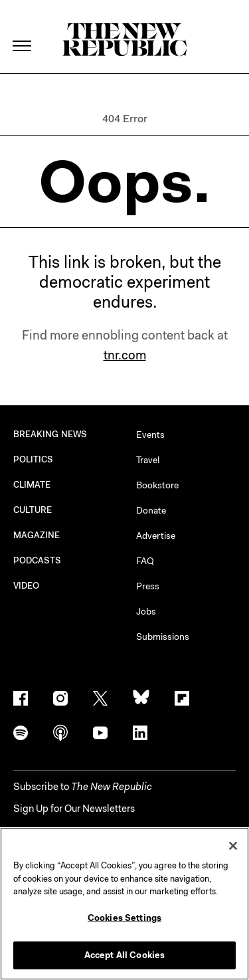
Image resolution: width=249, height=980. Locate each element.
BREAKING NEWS (50, 434)
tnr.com (125, 355)
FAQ (145, 561)
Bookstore (157, 485)
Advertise (156, 536)
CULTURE (33, 510)
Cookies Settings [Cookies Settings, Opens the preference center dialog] (124, 918)
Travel (148, 460)
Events (150, 435)
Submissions (163, 637)
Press (148, 586)
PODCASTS (38, 560)
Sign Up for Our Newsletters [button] (74, 809)
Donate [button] (151, 510)
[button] (83, 787)
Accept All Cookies (124, 955)
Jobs (146, 611)
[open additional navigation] (23, 30)
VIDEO (26, 586)
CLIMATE (32, 485)
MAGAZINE (37, 535)
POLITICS (34, 459)
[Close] (233, 846)
